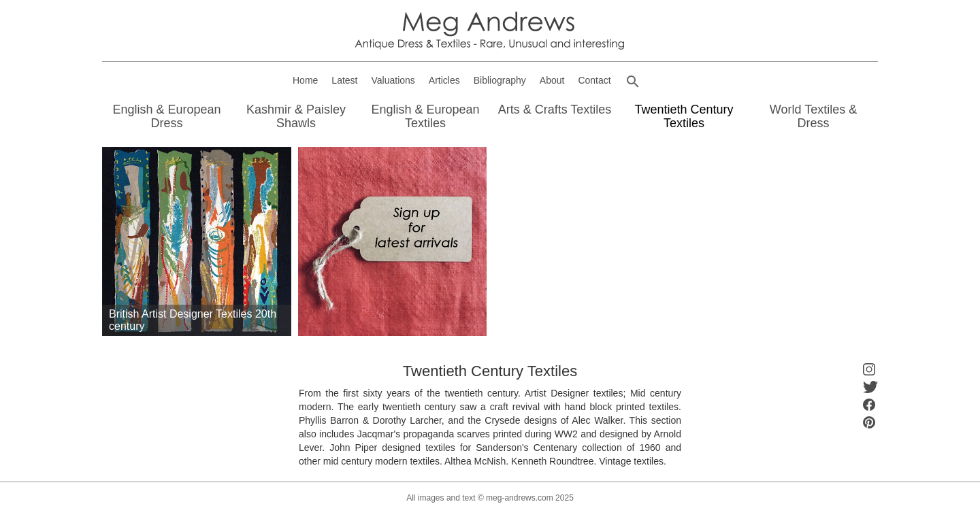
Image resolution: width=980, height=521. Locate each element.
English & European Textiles (425, 116)
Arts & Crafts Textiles (555, 110)
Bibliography (500, 80)
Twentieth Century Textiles (684, 116)
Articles (444, 80)
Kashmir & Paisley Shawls (296, 116)
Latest (344, 80)
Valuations (393, 80)
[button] (633, 82)
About (552, 80)
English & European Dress (166, 116)
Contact (594, 80)
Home (305, 80)
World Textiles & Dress (813, 116)
